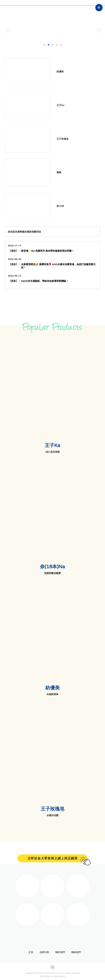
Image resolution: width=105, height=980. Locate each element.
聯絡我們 (74, 952)
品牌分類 (42, 952)
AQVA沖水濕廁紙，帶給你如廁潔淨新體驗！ (45, 283)
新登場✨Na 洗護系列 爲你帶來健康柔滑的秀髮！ (48, 253)
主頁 (29, 952)
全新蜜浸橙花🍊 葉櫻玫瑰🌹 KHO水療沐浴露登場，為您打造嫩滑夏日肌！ (58, 268)
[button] (99, 8)
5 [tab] (61, 45)
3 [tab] (53, 45)
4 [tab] (57, 45)
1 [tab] (44, 45)
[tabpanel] (52, 30)
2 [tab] (48, 45)
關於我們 (58, 952)
